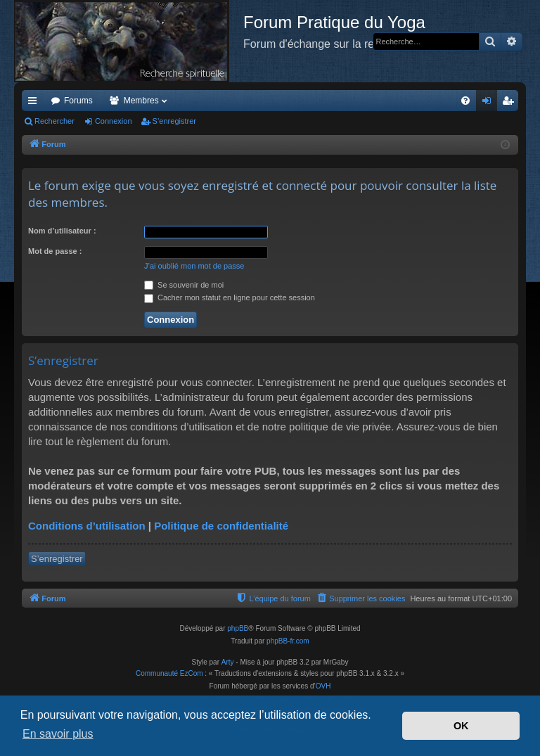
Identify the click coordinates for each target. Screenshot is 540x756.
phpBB (238, 628)
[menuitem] (465, 101)
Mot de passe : (55, 251)
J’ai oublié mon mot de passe (194, 266)
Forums (78, 101)
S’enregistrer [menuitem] (511, 103)
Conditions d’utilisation (87, 526)
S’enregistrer (174, 121)
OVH (323, 686)
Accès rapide (35, 103)
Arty (228, 662)
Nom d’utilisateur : (62, 231)
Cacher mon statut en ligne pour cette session (230, 297)
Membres (141, 101)
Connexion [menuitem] (490, 103)
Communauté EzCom (169, 673)
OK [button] (461, 726)
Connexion (114, 121)
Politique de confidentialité (221, 526)
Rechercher (54, 121)
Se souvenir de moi (184, 285)
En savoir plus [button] (58, 734)
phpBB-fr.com (288, 641)
